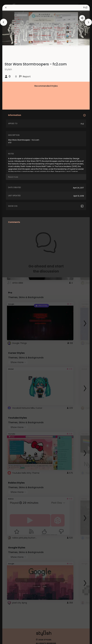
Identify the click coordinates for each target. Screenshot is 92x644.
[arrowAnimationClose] (4, 22)
